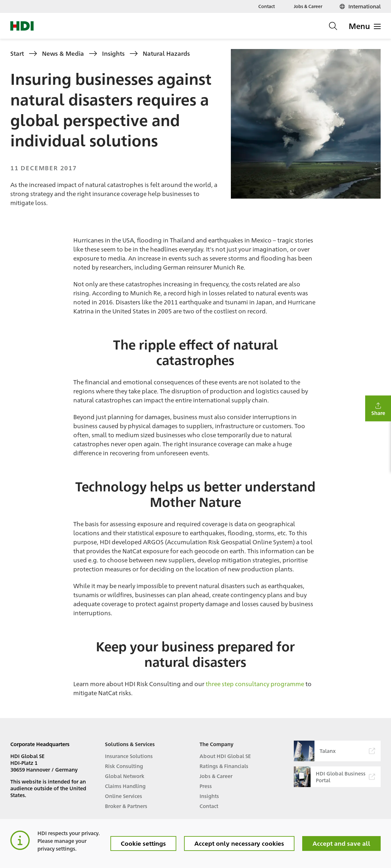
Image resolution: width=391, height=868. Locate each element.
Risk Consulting (124, 766)
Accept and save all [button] (341, 843)
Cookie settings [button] (143, 843)
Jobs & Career (308, 6)
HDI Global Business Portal (334, 777)
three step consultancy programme (255, 684)
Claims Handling (125, 786)
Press (206, 786)
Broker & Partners (126, 806)
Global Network (125, 776)
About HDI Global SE (225, 756)
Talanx (334, 751)
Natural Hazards (166, 53)
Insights (113, 53)
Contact (267, 6)
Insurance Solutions (129, 756)
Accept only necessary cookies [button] (239, 843)
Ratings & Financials (224, 766)
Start (17, 53)
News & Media (63, 53)
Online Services (123, 796)
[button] (378, 409)
